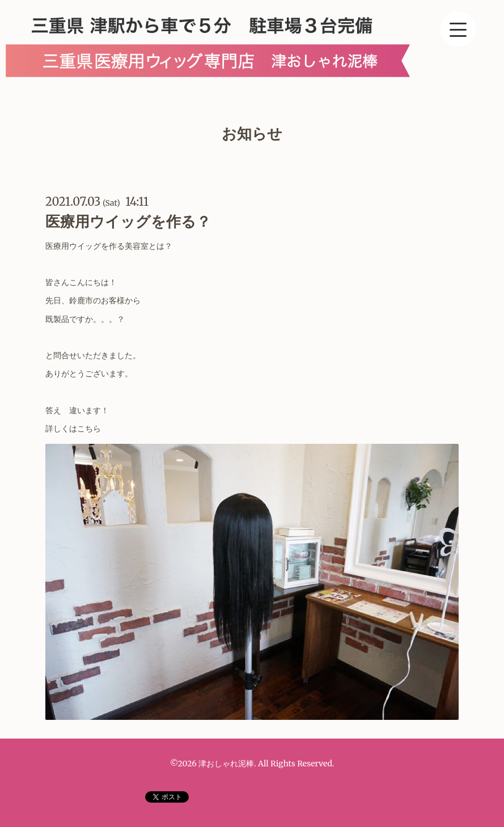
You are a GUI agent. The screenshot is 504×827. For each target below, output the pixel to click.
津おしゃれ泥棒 (226, 764)
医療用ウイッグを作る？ (128, 221)
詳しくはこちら (74, 429)
